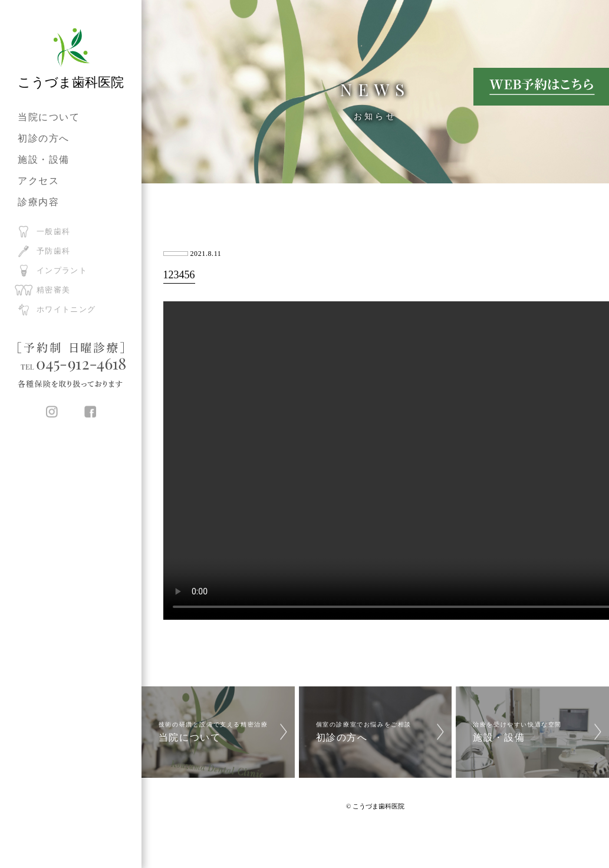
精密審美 (53, 290)
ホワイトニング (66, 309)
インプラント (62, 270)
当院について (49, 117)
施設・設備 (44, 160)
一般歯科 (53, 231)
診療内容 (38, 202)
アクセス (38, 181)
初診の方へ (44, 138)
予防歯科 (53, 251)
